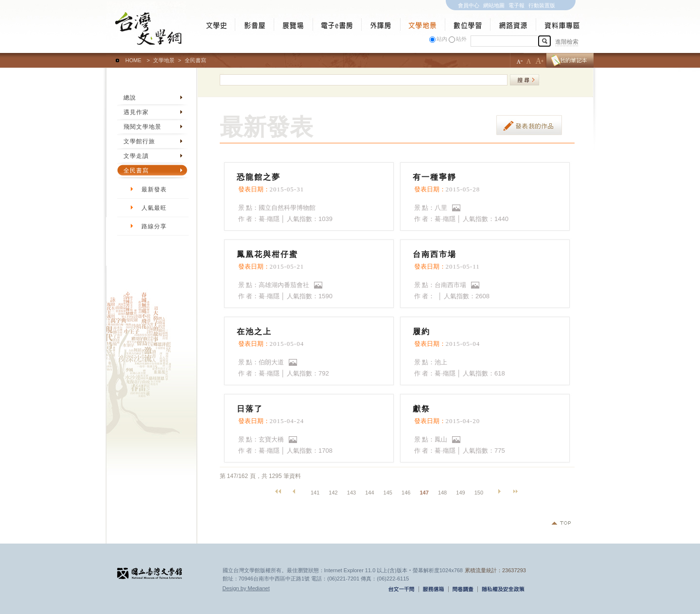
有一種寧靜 (435, 177)
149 (460, 493)
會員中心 (469, 5)
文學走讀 (136, 156)
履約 (421, 332)
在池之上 (254, 332)
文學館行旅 (139, 141)
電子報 (516, 5)
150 (479, 493)
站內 (442, 39)
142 (333, 493)
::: (109, 56)
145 (388, 493)
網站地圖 (494, 5)
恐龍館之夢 (259, 177)
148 (442, 493)
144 (369, 493)
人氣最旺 (154, 208)
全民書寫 (136, 171)
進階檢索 (567, 42)
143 (351, 493)
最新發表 (154, 189)
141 (315, 493)
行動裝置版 (542, 5)
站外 (461, 39)
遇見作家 (136, 112)
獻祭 (421, 409)
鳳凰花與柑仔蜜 (267, 254)
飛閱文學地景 (142, 127)
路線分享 (154, 226)
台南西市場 (435, 254)
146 (406, 493)
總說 (130, 98)
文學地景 (164, 60)
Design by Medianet (246, 588)
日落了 (250, 409)
